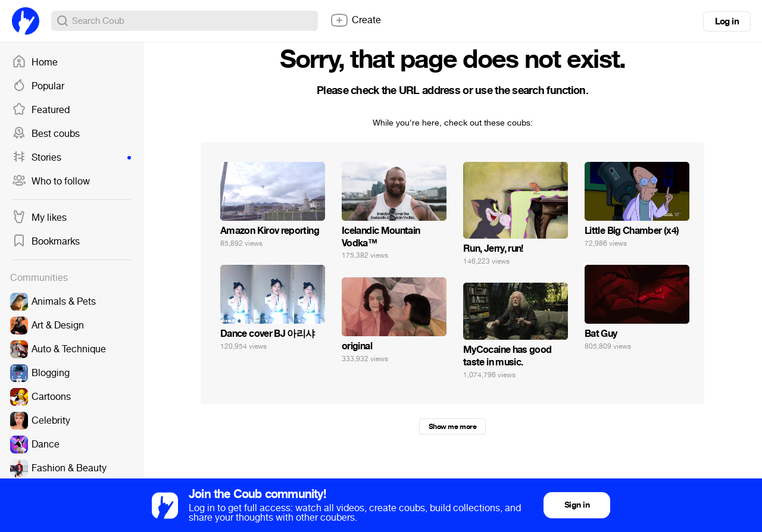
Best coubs (46, 134)
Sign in (577, 505)
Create (355, 20)
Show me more (452, 427)
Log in (727, 21)
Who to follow (51, 181)
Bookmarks (46, 242)
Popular (38, 86)
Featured (41, 110)
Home (35, 62)
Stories (71, 158)
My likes (39, 218)
